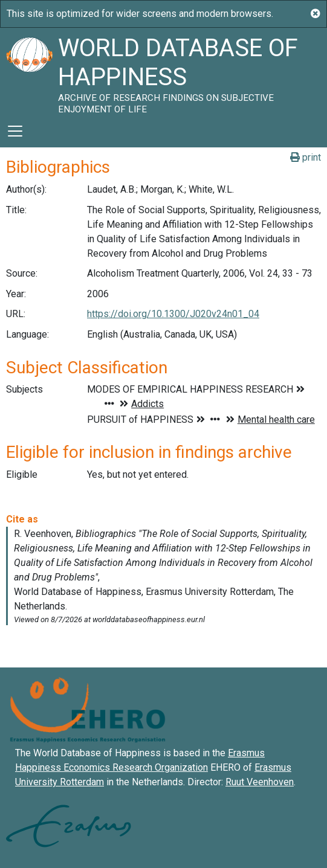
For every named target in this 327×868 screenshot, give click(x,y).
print (306, 157)
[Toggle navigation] (15, 131)
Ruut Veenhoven (260, 782)
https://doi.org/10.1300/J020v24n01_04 (173, 314)
